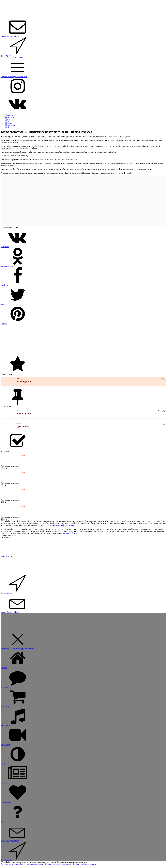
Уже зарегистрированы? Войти (22, 649)
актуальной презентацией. (65, 525)
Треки (8, 119)
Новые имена (10, 125)
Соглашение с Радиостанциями (84, 864)
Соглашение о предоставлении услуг (58, 864)
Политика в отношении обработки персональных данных (23, 864)
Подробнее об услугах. (71, 533)
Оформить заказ (21, 77)
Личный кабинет (7, 58)
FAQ (7, 127)
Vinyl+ (8, 121)
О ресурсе (9, 115)
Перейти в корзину (8, 77)
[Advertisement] (68, 340)
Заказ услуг (10, 117)
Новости (9, 123)
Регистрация (18, 58)
